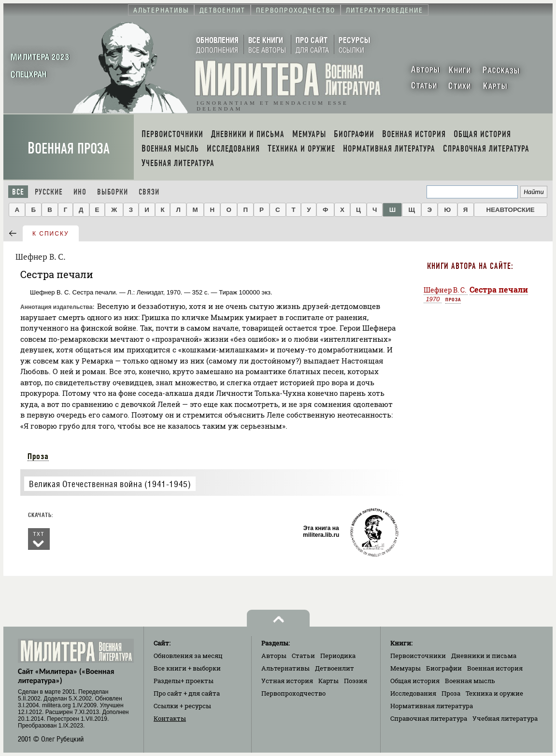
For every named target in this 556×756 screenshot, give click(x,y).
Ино (80, 192)
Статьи (303, 656)
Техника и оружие (494, 693)
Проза (38, 456)
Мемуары (406, 668)
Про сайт (187, 693)
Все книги (187, 668)
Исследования (413, 693)
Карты (328, 681)
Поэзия (356, 681)
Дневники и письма (484, 656)
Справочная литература (429, 718)
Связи (149, 192)
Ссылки (182, 706)
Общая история (415, 681)
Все (18, 192)
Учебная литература (505, 718)
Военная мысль (470, 681)
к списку (51, 234)
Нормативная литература (432, 706)
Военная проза (69, 148)
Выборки (113, 192)
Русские (49, 192)
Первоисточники (418, 656)
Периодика (338, 656)
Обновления (188, 656)
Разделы (184, 681)
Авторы (274, 656)
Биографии (444, 668)
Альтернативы (285, 668)
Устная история (287, 681)
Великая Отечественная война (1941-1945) (110, 484)
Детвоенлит (335, 668)
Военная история (495, 668)
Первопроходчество (293, 693)
